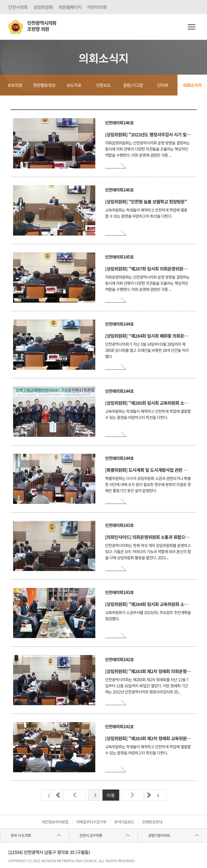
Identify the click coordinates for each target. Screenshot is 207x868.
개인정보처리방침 (55, 822)
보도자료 (74, 85)
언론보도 (103, 85)
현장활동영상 (44, 85)
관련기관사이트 (159, 835)
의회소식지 (192, 85)
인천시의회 (18, 7)
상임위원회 (43, 7)
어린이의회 (97, 7)
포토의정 (15, 85)
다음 (132, 795)
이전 (75, 795)
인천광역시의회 (42, 26)
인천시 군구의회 (91, 835)
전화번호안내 (152, 822)
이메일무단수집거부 (91, 822)
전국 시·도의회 (21, 835)
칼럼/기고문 (133, 85)
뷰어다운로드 (124, 822)
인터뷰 (163, 85)
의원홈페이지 (70, 7)
